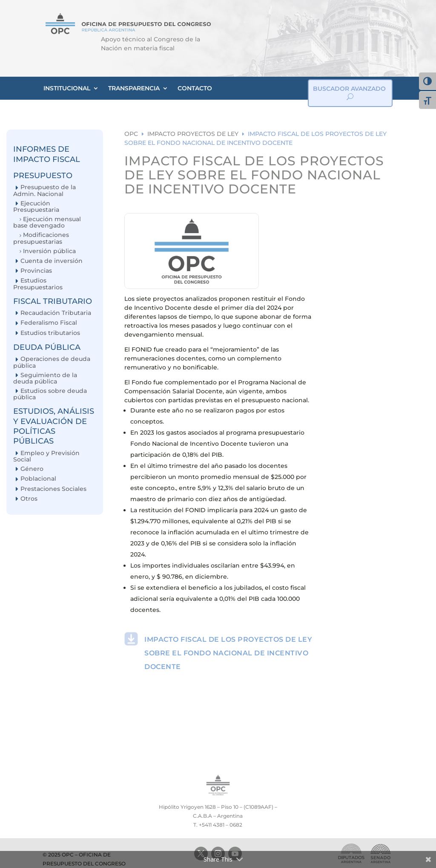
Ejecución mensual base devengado (47, 222)
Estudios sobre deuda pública (50, 394)
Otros (29, 499)
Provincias (36, 271)
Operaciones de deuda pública (52, 362)
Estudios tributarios (50, 333)
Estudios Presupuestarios (38, 284)
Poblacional (38, 479)
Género (32, 469)
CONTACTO (195, 88)
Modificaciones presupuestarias (41, 238)
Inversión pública (49, 251)
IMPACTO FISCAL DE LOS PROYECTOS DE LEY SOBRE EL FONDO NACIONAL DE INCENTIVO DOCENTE (228, 653)
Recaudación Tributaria (56, 313)
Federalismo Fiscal (49, 323)
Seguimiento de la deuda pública (45, 378)
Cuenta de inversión (52, 261)
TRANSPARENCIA (134, 88)
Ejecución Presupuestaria (36, 206)
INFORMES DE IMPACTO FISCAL (47, 154)
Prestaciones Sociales (53, 489)
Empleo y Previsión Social (46, 456)
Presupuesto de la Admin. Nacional (44, 190)
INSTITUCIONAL (67, 88)
